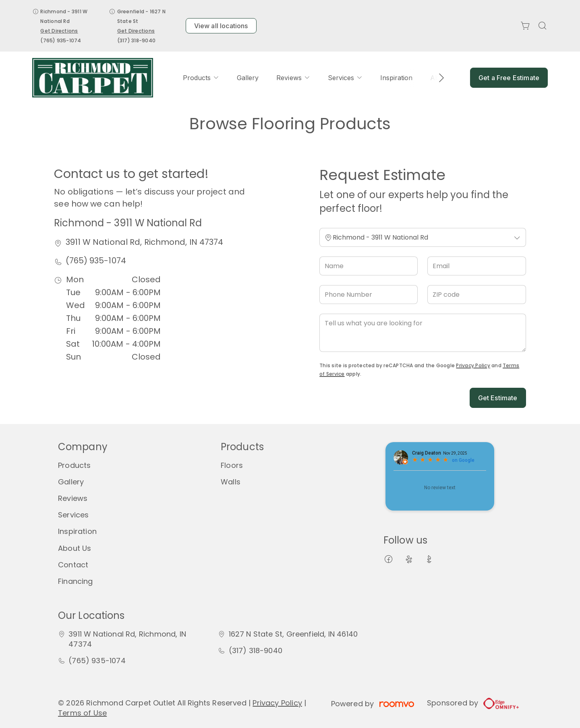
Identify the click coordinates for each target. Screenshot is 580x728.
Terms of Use (82, 713)
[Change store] (423, 237)
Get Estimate (498, 398)
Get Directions (59, 31)
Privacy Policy (473, 365)
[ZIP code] (476, 295)
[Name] (369, 266)
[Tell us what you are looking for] (423, 333)
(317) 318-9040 (136, 40)
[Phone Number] (369, 295)
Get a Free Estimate (509, 78)
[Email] (476, 266)
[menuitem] (201, 78)
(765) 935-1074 (61, 40)
